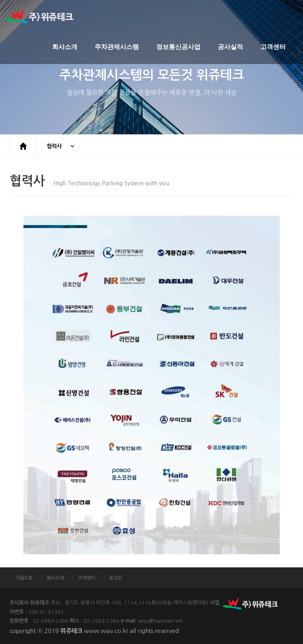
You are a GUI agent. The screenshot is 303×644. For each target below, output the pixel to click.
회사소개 (65, 47)
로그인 (115, 578)
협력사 (55, 146)
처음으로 (24, 578)
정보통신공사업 (178, 47)
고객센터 (273, 47)
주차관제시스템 (117, 47)
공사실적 (230, 47)
